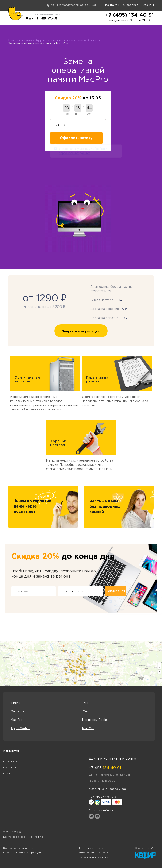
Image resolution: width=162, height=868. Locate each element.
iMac (85, 711)
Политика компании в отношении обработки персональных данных (94, 853)
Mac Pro (16, 720)
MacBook (17, 711)
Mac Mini (88, 728)
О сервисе (131, 5)
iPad (85, 703)
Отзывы (148, 5)
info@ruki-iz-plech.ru (102, 781)
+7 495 (105, 768)
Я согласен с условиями (83, 152)
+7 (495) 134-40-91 (129, 15)
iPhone (16, 703)
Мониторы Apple (94, 720)
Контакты (112, 5)
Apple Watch (20, 728)
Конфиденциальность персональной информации (22, 850)
